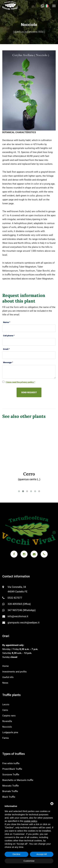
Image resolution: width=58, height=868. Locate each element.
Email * (6, 349)
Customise (29, 861)
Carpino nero (9, 716)
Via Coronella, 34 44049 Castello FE (17, 589)
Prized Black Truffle (12, 769)
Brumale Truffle (10, 791)
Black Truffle (9, 797)
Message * (8, 362)
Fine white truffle (11, 763)
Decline (16, 854)
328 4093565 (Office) (19, 604)
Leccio (6, 705)
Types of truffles (14, 754)
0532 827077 (15, 598)
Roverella (7, 721)
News (5, 683)
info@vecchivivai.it (18, 616)
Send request (29, 392)
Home (5, 666)
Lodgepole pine (10, 732)
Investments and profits (14, 672)
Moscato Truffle (11, 786)
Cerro (5, 710)
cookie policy (30, 821)
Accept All (42, 854)
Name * (7, 322)
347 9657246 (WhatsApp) (22, 610)
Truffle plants (11, 695)
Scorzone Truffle (11, 775)
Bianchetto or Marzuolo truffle (18, 780)
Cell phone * (9, 336)
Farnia (5, 738)
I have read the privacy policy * (20, 382)
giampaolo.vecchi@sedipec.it (24, 623)
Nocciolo (7, 727)
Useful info (8, 677)
